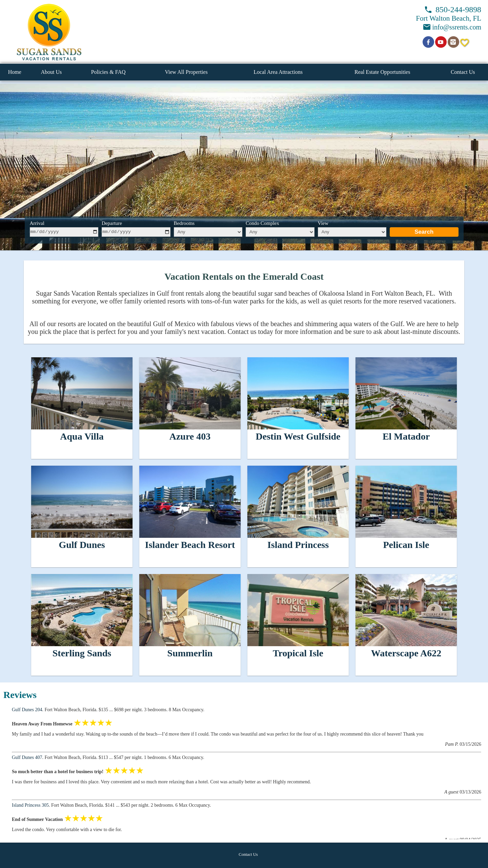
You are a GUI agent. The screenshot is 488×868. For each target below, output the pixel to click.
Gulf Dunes (82, 545)
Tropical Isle (298, 653)
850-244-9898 (458, 9)
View (323, 223)
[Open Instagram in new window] (453, 42)
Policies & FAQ (108, 72)
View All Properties (186, 72)
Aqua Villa (82, 436)
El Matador (406, 436)
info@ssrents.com (457, 27)
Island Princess (298, 545)
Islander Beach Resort (190, 545)
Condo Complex (262, 223)
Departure (112, 223)
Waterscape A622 (406, 653)
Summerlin (190, 653)
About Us (51, 72)
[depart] (136, 232)
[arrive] (64, 232)
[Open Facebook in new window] (428, 42)
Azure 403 (190, 436)
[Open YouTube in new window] (441, 42)
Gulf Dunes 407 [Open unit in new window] (27, 757)
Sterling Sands (82, 653)
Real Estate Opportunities (382, 72)
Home (15, 72)
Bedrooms (184, 223)
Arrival (37, 223)
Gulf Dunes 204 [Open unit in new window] (27, 710)
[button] (49, 32)
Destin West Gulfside (298, 436)
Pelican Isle (406, 545)
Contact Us (463, 72)
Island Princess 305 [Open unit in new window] (30, 805)
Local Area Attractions (278, 72)
